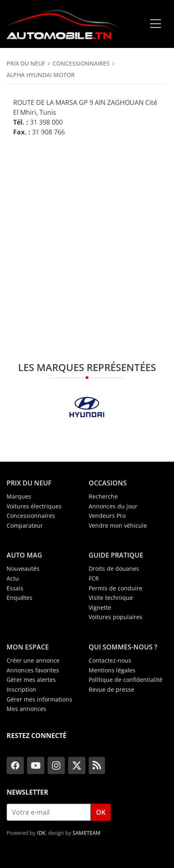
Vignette (100, 607)
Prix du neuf (26, 63)
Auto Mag (24, 555)
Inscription (21, 689)
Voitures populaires (116, 617)
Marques (19, 496)
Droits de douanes (114, 568)
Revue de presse (111, 689)
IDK (41, 833)
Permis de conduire (116, 588)
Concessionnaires (81, 63)
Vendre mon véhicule (118, 525)
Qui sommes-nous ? (123, 647)
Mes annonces (26, 709)
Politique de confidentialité (126, 680)
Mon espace (28, 647)
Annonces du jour (113, 506)
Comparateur (25, 525)
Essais (15, 588)
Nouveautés (23, 568)
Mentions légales (112, 670)
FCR (94, 578)
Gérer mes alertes (31, 680)
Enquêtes (19, 598)
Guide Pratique (116, 555)
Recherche (103, 496)
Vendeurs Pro (107, 516)
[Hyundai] (87, 407)
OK (101, 812)
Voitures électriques (34, 506)
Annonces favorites (33, 670)
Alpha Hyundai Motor (41, 75)
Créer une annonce (33, 660)
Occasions (108, 483)
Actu (13, 578)
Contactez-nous (110, 660)
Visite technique (111, 598)
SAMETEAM (87, 833)
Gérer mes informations (39, 699)
